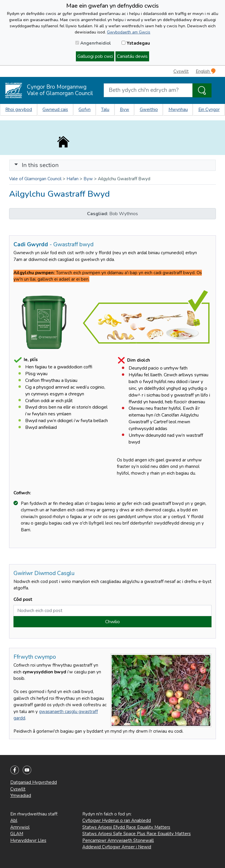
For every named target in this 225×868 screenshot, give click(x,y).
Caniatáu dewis (132, 56)
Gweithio (149, 109)
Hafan (73, 179)
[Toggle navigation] (112, 165)
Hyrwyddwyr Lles (28, 840)
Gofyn (85, 109)
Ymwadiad (21, 795)
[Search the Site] (202, 90)
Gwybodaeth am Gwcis (129, 32)
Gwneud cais (55, 109)
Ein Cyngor (209, 109)
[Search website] (148, 90)
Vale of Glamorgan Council (35, 179)
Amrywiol (20, 827)
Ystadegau (136, 43)
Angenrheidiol (93, 43)
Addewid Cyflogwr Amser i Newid (117, 847)
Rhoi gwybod (19, 109)
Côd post (23, 599)
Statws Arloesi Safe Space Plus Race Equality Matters (137, 834)
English (206, 71)
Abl (14, 820)
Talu (105, 109)
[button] (16, 165)
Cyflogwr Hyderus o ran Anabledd (117, 820)
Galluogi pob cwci (95, 56)
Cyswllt (181, 71)
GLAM (17, 834)
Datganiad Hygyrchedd (34, 782)
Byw (125, 109)
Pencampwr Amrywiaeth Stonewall (118, 840)
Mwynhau (178, 109)
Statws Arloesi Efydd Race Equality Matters (126, 827)
